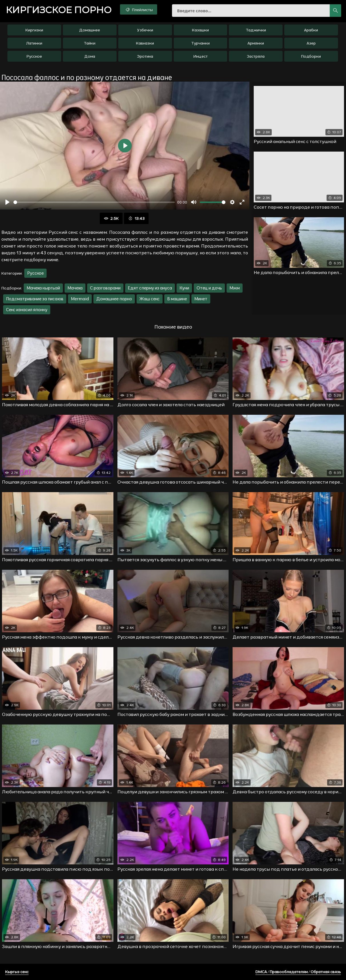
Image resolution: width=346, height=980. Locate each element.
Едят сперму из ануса (150, 288)
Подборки (311, 56)
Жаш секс (150, 299)
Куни (184, 288)
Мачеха (75, 288)
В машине (177, 299)
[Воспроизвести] (7, 202)
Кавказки (145, 43)
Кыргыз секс (17, 972)
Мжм (235, 288)
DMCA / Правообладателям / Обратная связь (298, 972)
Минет (201, 299)
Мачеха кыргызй (43, 288)
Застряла (256, 56)
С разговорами (105, 288)
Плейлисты (139, 9)
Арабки (311, 30)
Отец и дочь (209, 288)
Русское (34, 56)
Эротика (145, 56)
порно (59, 10)
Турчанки (200, 43)
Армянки (256, 43)
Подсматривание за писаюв (35, 299)
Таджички (256, 30)
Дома (90, 56)
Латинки (34, 43)
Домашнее (90, 30)
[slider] (94, 202)
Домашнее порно (114, 299)
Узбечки (145, 30)
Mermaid (80, 299)
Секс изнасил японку (27, 310)
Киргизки (34, 30)
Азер (311, 43)
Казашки (200, 30)
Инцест (200, 56)
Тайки (90, 43)
